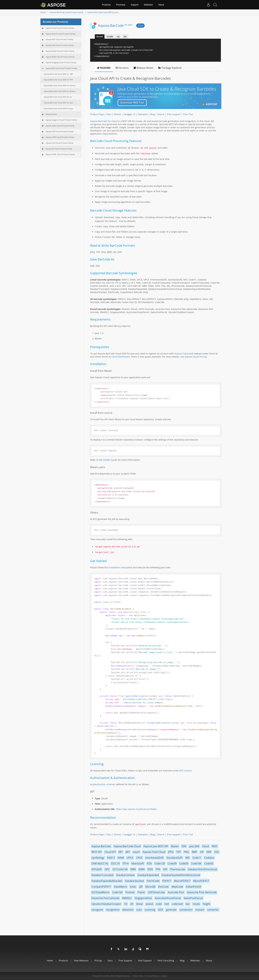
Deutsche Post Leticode (105, 898)
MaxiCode (177, 887)
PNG (186, 852)
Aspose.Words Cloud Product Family (60, 34)
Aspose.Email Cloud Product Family (60, 51)
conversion (186, 910)
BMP (194, 852)
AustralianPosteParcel (168, 898)
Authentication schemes (103, 784)
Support (135, 5)
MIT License (186, 771)
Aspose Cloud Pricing (196, 357)
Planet (141, 892)
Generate (100, 148)
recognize (97, 910)
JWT (128, 852)
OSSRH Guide (110, 460)
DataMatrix (120, 887)
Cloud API (110, 852)
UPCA (130, 858)
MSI (188, 858)
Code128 (160, 863)
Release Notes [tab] (143, 68)
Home (43, 12)
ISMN (142, 869)
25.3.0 (140, 26)
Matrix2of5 (138, 863)
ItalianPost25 (194, 887)
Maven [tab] (100, 36)
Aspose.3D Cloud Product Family (59, 149)
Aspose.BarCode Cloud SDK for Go (58, 97)
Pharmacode (178, 869)
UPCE (139, 858)
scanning (150, 910)
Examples (143, 114)
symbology (98, 858)
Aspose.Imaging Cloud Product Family (61, 62)
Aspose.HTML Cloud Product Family (60, 154)
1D (126, 904)
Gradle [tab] (110, 36)
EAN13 (111, 858)
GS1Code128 (120, 869)
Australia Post (176, 892)
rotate (196, 904)
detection (128, 910)
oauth (136, 852)
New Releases (81, 961)
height (207, 904)
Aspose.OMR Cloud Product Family (60, 137)
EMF (209, 852)
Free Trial (188, 114)
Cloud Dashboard (121, 357)
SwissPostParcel (193, 898)
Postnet (130, 892)
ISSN (150, 869)
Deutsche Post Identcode (202, 892)
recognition (113, 910)
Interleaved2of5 (154, 858)
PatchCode (153, 881)
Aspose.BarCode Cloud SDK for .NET (58, 74)
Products (106, 5)
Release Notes (51, 114)
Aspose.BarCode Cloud (127, 846)
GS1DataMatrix (100, 892)
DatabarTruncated (102, 875)
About (161, 5)
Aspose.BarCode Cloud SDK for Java (103, 12)
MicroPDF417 (201, 881)
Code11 (197, 858)
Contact (164, 976)
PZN (149, 863)
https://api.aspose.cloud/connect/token (137, 809)
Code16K (196, 863)
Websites (148, 5)
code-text (177, 904)
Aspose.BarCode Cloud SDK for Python (60, 85)
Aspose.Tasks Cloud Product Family (60, 126)
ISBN (133, 869)
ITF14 (126, 863)
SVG (217, 852)
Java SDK (194, 846)
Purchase (121, 5)
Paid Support (145, 961)
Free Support (174, 114)
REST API (97, 852)
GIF (202, 852)
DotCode (163, 887)
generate (171, 910)
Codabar (209, 858)
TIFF (179, 852)
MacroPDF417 (182, 881)
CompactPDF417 (101, 887)
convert (200, 910)
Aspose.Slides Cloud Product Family (60, 57)
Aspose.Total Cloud (154, 852)
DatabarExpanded (148, 875)
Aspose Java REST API (156, 846)
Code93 (184, 863)
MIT (121, 852)
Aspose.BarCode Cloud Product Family (67, 12)
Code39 (172, 863)
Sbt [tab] (125, 36)
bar (188, 904)
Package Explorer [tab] (170, 68)
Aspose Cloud (181, 354)
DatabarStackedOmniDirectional (181, 875)
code (159, 904)
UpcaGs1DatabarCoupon (106, 904)
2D (132, 904)
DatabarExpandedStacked (107, 881)
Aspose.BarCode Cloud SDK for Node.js (60, 91)
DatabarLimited (125, 875)
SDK (184, 846)
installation (114, 567)
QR (141, 887)
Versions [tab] (122, 68)
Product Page (97, 114)
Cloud (206, 846)
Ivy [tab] (118, 36)
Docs (109, 114)
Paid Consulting (166, 961)
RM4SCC (127, 898)
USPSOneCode (156, 892)
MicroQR (150, 887)
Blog (153, 114)
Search (161, 114)
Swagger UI (129, 114)
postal (149, 904)
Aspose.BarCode (115, 25)
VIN (165, 869)
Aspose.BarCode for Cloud (104, 121)
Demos (117, 114)
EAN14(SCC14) (100, 863)
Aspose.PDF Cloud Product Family (59, 39)
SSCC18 (115, 863)
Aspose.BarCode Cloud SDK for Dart (58, 103)
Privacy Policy (138, 976)
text (167, 904)
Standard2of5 (175, 858)
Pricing (98, 961)
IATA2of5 (97, 869)
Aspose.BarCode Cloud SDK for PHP (58, 80)
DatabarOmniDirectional (202, 869)
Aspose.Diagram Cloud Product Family (61, 120)
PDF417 (167, 881)
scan (139, 910)
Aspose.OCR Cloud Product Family (60, 131)
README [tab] (104, 68)
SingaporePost (143, 898)
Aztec (133, 887)
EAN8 (121, 858)
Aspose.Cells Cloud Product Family (60, 45)
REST (215, 846)
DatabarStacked (134, 881)
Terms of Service (152, 976)
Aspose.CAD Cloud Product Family (60, 143)
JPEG (171, 852)
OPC (107, 869)
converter (213, 910)
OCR (161, 910)
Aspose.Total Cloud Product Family (60, 28)
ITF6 (158, 869)
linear (140, 904)
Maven (175, 846)
